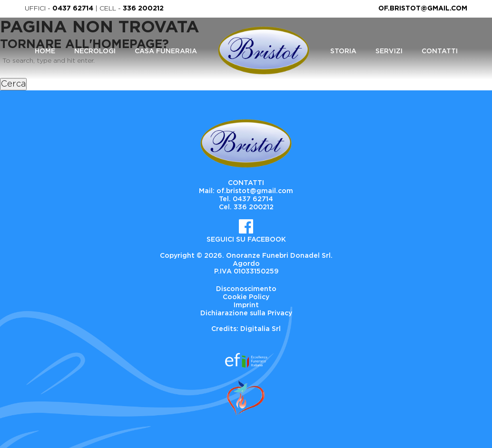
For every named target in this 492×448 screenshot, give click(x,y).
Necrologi (95, 51)
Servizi (389, 51)
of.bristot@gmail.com (423, 9)
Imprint (246, 305)
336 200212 (143, 9)
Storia (343, 51)
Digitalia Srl (261, 329)
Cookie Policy (246, 297)
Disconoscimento (246, 289)
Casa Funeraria (166, 51)
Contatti (440, 51)
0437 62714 (73, 9)
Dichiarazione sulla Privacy (246, 313)
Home (45, 51)
